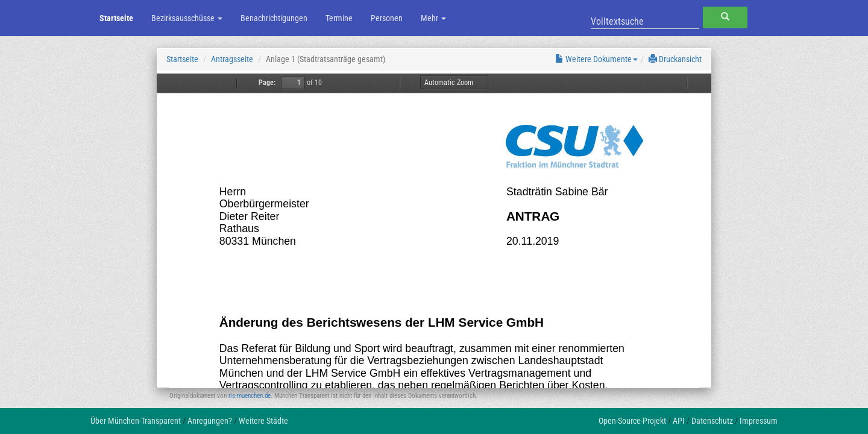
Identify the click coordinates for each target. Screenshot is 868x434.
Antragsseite (232, 59)
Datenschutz (712, 421)
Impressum (759, 421)
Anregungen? (210, 421)
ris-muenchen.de (250, 396)
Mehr (433, 18)
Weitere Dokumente (596, 59)
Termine (339, 18)
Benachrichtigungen (274, 18)
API (679, 421)
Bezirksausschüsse (187, 18)
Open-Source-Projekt (632, 421)
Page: (267, 83)
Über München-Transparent (136, 421)
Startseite (116, 18)
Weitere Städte (263, 421)
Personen (387, 18)
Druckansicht (675, 59)
